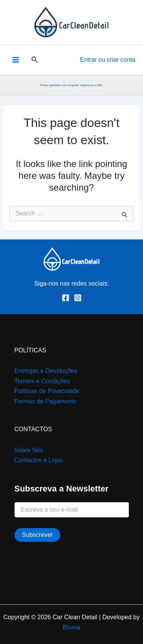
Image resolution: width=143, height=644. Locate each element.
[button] (35, 60)
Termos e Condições (42, 381)
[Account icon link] (108, 60)
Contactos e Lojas (39, 460)
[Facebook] (66, 298)
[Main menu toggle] (16, 59)
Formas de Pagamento (46, 401)
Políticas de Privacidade (47, 391)
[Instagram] (78, 298)
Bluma (71, 627)
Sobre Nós (29, 450)
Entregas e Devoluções (46, 371)
